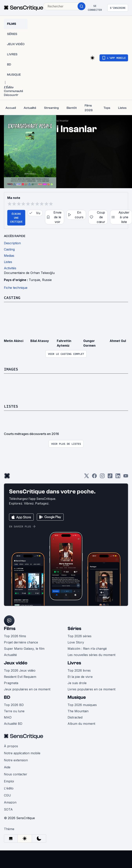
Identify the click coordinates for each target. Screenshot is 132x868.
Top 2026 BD (14, 705)
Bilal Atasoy (40, 341)
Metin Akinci (14, 341)
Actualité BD (13, 724)
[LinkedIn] (118, 477)
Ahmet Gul (118, 341)
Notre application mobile (22, 753)
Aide (7, 767)
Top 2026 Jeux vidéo (20, 670)
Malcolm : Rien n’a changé (87, 649)
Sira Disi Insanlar (59, 121)
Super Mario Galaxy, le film (24, 649)
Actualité (10, 655)
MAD (8, 717)
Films (10, 629)
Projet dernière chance (21, 642)
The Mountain (78, 711)
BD (7, 697)
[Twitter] (87, 477)
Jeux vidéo (16, 663)
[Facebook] (94, 477)
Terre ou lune (14, 711)
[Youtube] (126, 477)
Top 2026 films (15, 636)
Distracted (75, 717)
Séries (74, 629)
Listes (11, 406)
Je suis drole (77, 683)
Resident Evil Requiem (20, 677)
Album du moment (81, 724)
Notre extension (16, 760)
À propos (11, 746)
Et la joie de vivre (80, 677)
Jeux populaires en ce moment (27, 689)
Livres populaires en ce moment (91, 689)
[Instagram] (102, 477)
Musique (77, 697)
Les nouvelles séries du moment (91, 655)
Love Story (76, 642)
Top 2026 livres (79, 670)
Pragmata (11, 683)
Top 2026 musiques (82, 705)
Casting (12, 298)
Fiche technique (16, 288)
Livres (74, 663)
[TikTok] (110, 477)
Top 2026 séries (80, 636)
